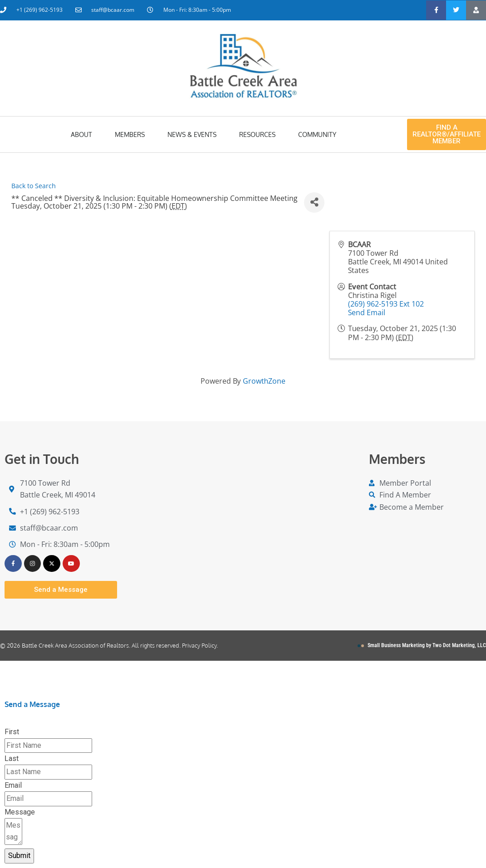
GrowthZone (264, 381)
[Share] (314, 202)
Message (20, 812)
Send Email (367, 312)
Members (130, 134)
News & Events (192, 134)
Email (13, 786)
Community (317, 134)
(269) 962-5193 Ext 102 (386, 304)
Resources (257, 134)
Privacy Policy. (200, 646)
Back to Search (34, 186)
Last (12, 759)
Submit (19, 856)
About (81, 134)
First (12, 732)
